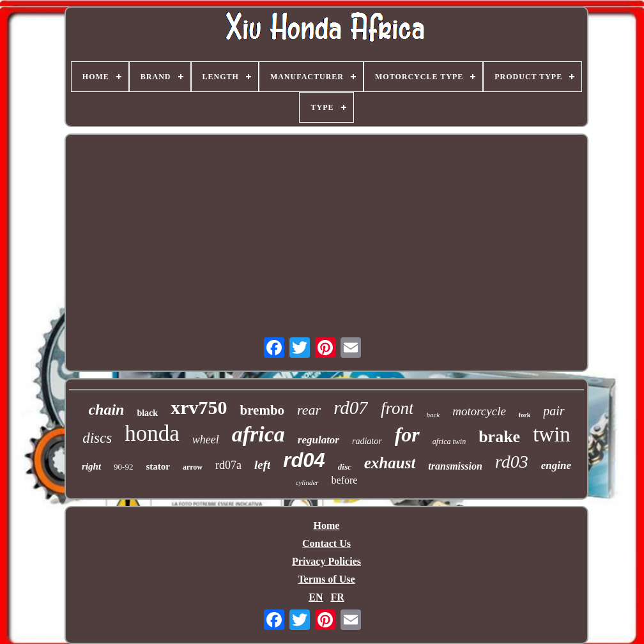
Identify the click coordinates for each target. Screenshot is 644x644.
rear (309, 410)
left (262, 465)
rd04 (304, 460)
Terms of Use (326, 579)
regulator (318, 440)
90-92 (123, 467)
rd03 (512, 462)
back (433, 415)
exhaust (390, 463)
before (345, 480)
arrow (193, 467)
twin (552, 434)
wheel (206, 440)
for (407, 434)
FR (337, 597)
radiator (367, 441)
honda (152, 433)
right (91, 466)
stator (158, 466)
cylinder (307, 482)
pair (554, 411)
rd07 (351, 408)
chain (106, 410)
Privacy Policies (326, 561)
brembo (262, 410)
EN (316, 597)
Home (327, 525)
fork (525, 415)
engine (556, 465)
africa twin (449, 441)
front (397, 408)
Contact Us (326, 543)
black (147, 413)
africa (258, 434)
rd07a (228, 465)
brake (499, 437)
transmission (455, 466)
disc (345, 467)
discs (97, 438)
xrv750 (199, 407)
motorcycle (479, 411)
